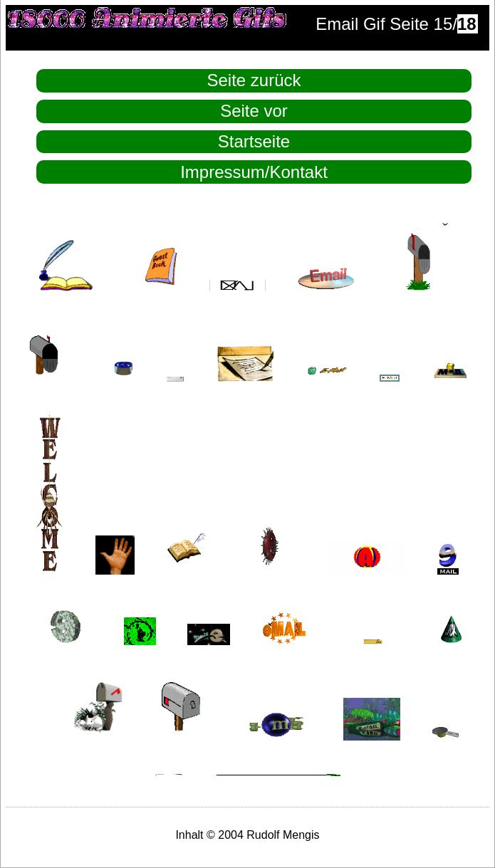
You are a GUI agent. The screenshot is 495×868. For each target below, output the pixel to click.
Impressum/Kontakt (254, 172)
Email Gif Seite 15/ (397, 24)
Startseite (254, 141)
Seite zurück (254, 80)
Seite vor (254, 111)
